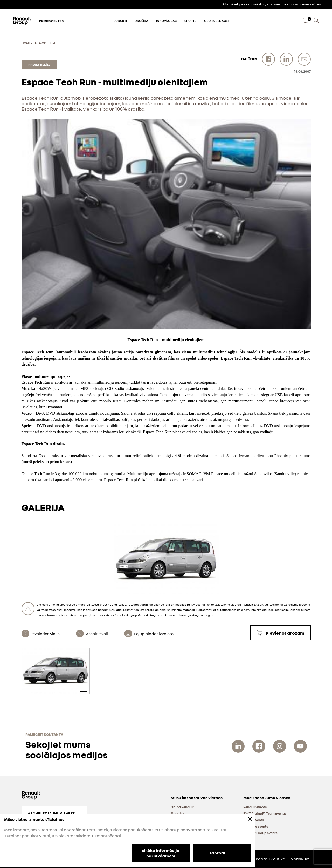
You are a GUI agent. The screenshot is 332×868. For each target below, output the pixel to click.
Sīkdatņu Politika (269, 859)
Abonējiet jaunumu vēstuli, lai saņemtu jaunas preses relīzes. (272, 4)
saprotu (217, 853)
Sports (190, 21)
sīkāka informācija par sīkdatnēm (161, 853)
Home (26, 43)
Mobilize (178, 813)
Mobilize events (256, 826)
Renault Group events (260, 833)
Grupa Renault (217, 21)
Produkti (119, 21)
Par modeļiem (44, 43)
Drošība (141, 21)
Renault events (255, 807)
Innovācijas (166, 21)
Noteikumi (301, 859)
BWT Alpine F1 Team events (265, 813)
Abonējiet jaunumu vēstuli (54, 813)
